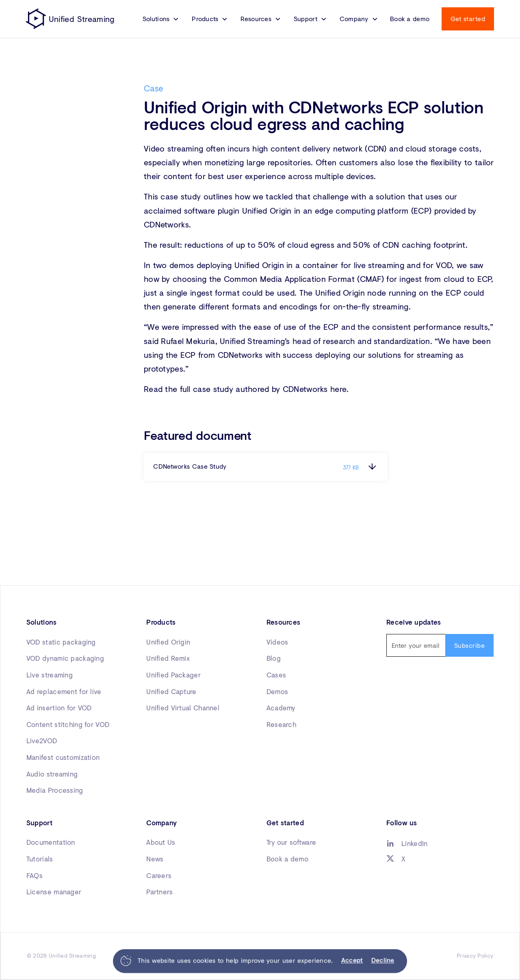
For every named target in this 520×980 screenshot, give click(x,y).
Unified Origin (168, 642)
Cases (276, 675)
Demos (277, 692)
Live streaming (50, 675)
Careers (159, 876)
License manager (54, 892)
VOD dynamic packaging (65, 658)
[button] (161, 19)
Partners (159, 892)
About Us (161, 842)
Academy (281, 708)
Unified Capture (171, 692)
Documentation (51, 842)
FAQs (35, 876)
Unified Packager (173, 675)
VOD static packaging (61, 642)
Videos (277, 642)
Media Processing (55, 790)
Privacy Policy (475, 956)
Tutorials (40, 859)
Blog (274, 658)
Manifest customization (63, 757)
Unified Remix (168, 658)
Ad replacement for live (64, 692)
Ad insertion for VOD (59, 708)
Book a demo (410, 19)
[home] (70, 19)
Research (281, 725)
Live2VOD (42, 741)
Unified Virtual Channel (183, 708)
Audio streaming (52, 774)
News (155, 859)
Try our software (291, 842)
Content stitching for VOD (68, 725)
